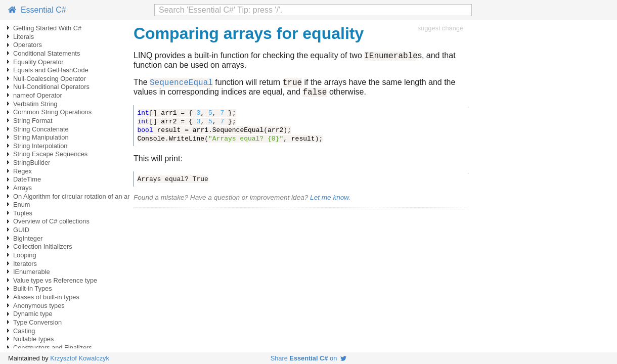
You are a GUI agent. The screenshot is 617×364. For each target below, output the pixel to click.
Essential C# (37, 10)
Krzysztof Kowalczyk (80, 358)
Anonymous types (39, 306)
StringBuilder (32, 163)
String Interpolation (40, 146)
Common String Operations (52, 112)
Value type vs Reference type (55, 280)
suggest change (440, 28)
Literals (24, 37)
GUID (21, 230)
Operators (28, 45)
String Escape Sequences (50, 154)
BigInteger (28, 238)
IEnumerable (32, 272)
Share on (309, 358)
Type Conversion (37, 322)
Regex (23, 171)
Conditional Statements (47, 53)
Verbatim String (35, 104)
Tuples (23, 213)
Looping (25, 255)
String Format (33, 121)
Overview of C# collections (51, 221)
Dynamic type (33, 314)
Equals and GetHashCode (51, 70)
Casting (24, 331)
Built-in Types (33, 288)
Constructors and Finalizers (53, 348)
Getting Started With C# (47, 28)
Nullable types (33, 339)
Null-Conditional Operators (51, 87)
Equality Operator (38, 62)
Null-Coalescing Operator (50, 79)
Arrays (23, 188)
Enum (21, 204)
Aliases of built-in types (46, 297)
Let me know (329, 202)
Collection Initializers (43, 246)
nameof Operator (38, 95)
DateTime (27, 179)
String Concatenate (41, 129)
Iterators (25, 264)
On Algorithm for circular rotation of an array (76, 196)
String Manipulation (41, 137)
